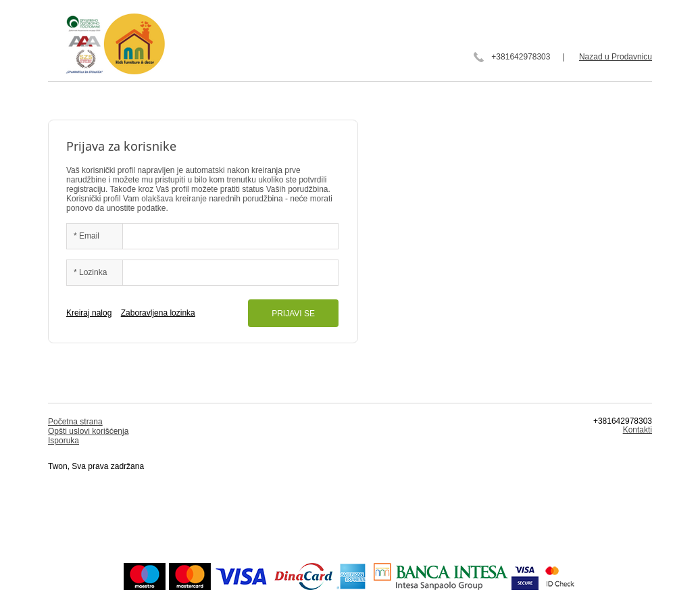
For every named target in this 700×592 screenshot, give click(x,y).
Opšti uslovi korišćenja (88, 431)
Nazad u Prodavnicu (616, 57)
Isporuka (64, 441)
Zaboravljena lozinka (158, 313)
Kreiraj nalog (89, 313)
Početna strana (75, 422)
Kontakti (637, 430)
